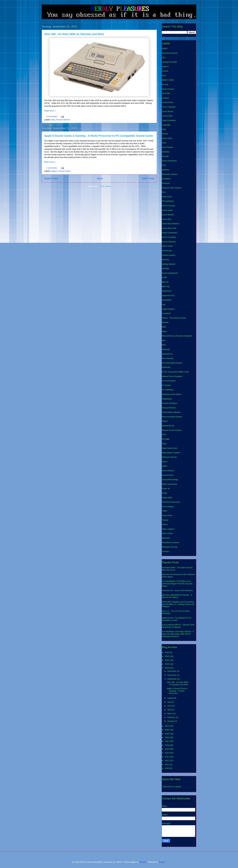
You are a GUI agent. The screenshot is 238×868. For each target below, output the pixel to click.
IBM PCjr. (166, 287)
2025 (167, 656)
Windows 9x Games (171, 542)
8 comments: (52, 116)
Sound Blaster (168, 471)
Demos (165, 134)
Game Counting (169, 237)
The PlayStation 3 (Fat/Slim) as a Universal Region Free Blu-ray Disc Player (177, 584)
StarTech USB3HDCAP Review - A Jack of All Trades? (177, 596)
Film (164, 192)
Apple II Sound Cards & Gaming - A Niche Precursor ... (177, 691)
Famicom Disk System (172, 188)
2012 (167, 761)
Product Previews (169, 403)
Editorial (165, 170)
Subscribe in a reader (172, 787)
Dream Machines (169, 161)
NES (164, 345)
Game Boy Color (169, 228)
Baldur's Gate (168, 80)
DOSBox (166, 152)
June (170, 706)
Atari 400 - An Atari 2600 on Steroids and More (74, 34)
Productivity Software (171, 412)
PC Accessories (169, 381)
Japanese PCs (168, 295)
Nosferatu (166, 367)
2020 (167, 730)
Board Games (168, 89)
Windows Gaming (170, 547)
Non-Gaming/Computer (172, 363)
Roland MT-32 (168, 426)
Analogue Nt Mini (169, 62)
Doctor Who (167, 138)
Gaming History (169, 255)
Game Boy (166, 219)
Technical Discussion (171, 502)
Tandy (164, 493)
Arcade (165, 71)
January (171, 721)
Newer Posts (51, 179)
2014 (167, 753)
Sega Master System (171, 453)
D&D (164, 129)
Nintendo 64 (167, 354)
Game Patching (169, 242)
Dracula (165, 156)
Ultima (165, 524)
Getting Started (168, 264)
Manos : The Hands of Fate (174, 318)
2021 (167, 726)
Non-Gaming (167, 358)
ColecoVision (168, 102)
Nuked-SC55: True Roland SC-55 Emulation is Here (176, 619)
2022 (167, 668)
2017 (167, 741)
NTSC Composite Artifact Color (175, 372)
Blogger (162, 862)
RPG (164, 435)
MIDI (164, 327)
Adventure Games (170, 53)
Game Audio (167, 210)
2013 (167, 757)
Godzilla (165, 268)
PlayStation (167, 399)
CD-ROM (166, 93)
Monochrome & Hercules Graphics (177, 336)
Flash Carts (167, 197)
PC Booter (166, 385)
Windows (166, 538)
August (171, 698)
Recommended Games (172, 417)
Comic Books (168, 111)
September (172, 679)
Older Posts (148, 179)
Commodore (167, 116)
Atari (53, 120)
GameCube (167, 251)
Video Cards (167, 533)
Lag (163, 304)
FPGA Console (168, 206)
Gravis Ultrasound (170, 273)
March (170, 713)
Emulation (166, 179)
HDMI (164, 277)
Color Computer (169, 107)
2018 (167, 737)
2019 (167, 734)
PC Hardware (168, 390)
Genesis (165, 260)
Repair (165, 421)
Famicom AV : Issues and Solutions (177, 590)
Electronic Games (170, 174)
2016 (167, 745)
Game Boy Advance (171, 224)
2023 (167, 664)
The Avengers (168, 507)
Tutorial (165, 520)
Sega (164, 444)
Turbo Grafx (167, 515)
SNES (164, 466)
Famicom (166, 183)
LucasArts (166, 313)
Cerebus (166, 98)
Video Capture (168, 529)
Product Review (63, 120)
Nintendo (166, 349)
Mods (164, 331)
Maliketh (143, 862)
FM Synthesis (168, 201)
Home (100, 179)
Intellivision (167, 291)
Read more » (50, 111)
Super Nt (166, 488)
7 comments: (52, 168)
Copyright (166, 125)
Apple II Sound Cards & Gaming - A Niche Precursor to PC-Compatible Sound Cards (99, 136)
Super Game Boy (169, 484)
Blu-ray (165, 84)
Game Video (167, 246)
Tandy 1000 (167, 498)
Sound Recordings (170, 480)
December (172, 671)
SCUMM (166, 439)
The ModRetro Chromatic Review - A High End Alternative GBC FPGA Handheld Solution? (178, 634)
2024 (167, 660)
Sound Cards (65, 171)
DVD (164, 165)
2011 (167, 764)
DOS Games (167, 147)
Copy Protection (169, 120)
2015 (167, 749)
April (170, 710)
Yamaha (165, 551)
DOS (164, 143)
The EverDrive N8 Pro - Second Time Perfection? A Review (178, 626)
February (172, 717)
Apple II (54, 171)
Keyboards (167, 300)
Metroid (165, 322)
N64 (164, 340)
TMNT (165, 511)
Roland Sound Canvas (172, 430)
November (172, 675)
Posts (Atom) (105, 186)
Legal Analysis (168, 309)
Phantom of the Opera (172, 394)
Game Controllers (170, 233)
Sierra (164, 462)
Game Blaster (168, 215)
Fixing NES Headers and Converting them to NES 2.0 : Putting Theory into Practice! (178, 604)
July (169, 702)
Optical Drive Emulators (172, 376)
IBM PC (165, 282)
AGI (163, 57)
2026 (167, 652)
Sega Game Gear (170, 448)
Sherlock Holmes (169, 457)
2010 (167, 768)
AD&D (165, 48)
